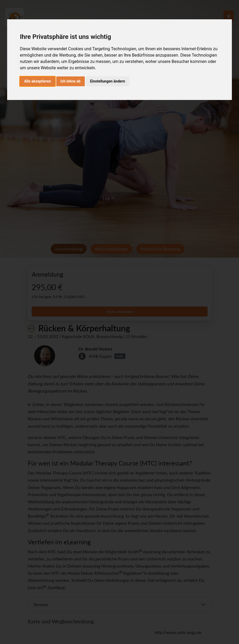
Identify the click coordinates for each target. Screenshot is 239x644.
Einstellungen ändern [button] (108, 81)
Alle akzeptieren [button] (38, 81)
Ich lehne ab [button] (71, 81)
